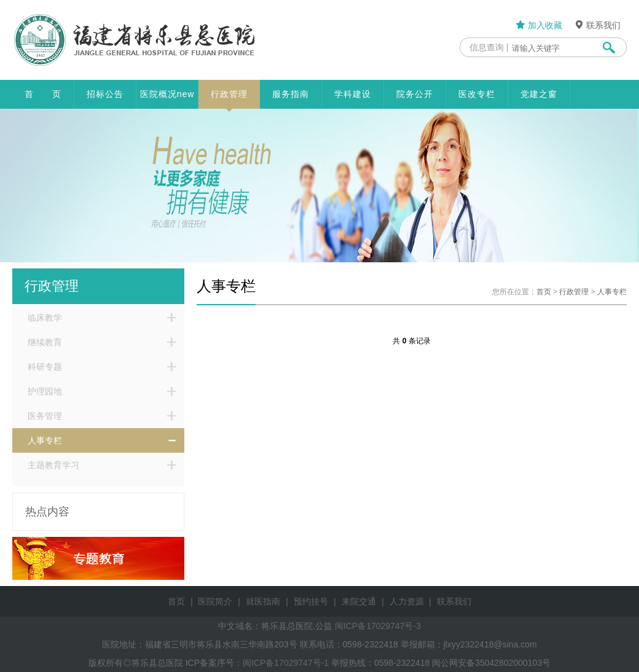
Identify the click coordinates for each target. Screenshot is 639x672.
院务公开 (415, 94)
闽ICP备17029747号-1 (286, 663)
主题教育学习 (53, 465)
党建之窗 (539, 94)
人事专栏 (45, 440)
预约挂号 (311, 601)
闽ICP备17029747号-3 (378, 626)
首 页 (43, 94)
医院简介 (215, 601)
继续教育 (45, 342)
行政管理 (229, 99)
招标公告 (105, 94)
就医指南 (263, 601)
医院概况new (167, 94)
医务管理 (45, 416)
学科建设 (353, 94)
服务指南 (291, 94)
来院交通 (359, 601)
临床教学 (45, 318)
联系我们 (597, 25)
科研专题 (45, 367)
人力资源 (407, 601)
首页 (544, 292)
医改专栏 (477, 94)
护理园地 (45, 391)
